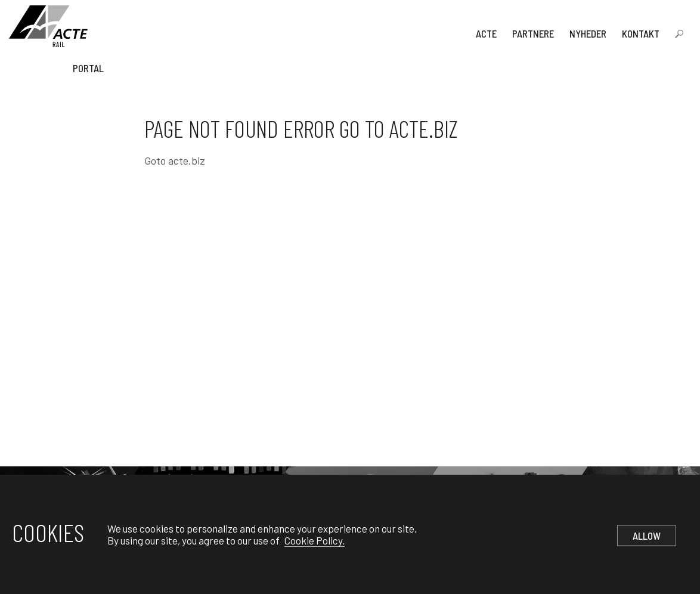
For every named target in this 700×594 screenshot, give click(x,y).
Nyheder (588, 33)
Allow (647, 536)
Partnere (533, 33)
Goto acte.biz (175, 160)
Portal (88, 68)
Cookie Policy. (315, 540)
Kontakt (641, 33)
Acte (486, 33)
